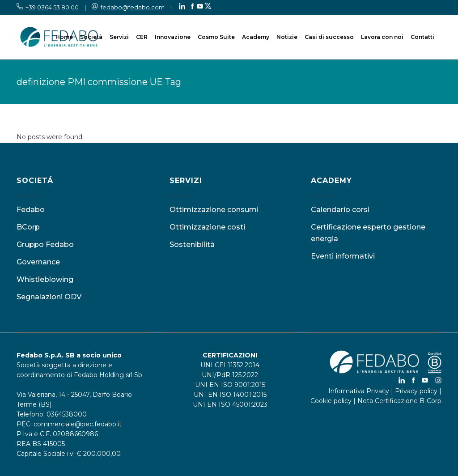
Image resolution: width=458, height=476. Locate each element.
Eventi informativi (343, 256)
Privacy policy (416, 391)
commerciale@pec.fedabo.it (78, 424)
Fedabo (31, 210)
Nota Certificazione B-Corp (399, 401)
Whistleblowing (45, 279)
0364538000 (67, 414)
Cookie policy (331, 401)
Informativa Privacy (359, 391)
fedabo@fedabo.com (133, 7)
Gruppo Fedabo (45, 244)
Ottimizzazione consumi (214, 210)
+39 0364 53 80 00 (52, 7)
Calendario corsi (340, 210)
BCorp (28, 227)
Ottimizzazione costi (207, 227)
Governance (38, 262)
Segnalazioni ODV (49, 297)
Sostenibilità (192, 244)
